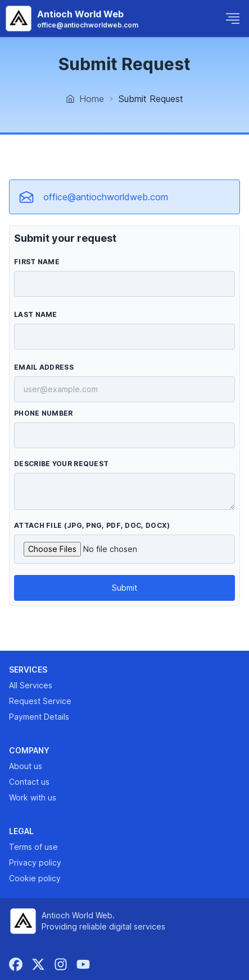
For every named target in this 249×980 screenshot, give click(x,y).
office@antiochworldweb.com (106, 197)
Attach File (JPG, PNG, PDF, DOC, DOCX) (92, 525)
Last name (36, 314)
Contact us (29, 782)
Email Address (44, 367)
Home (85, 99)
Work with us (33, 797)
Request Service (40, 701)
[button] (233, 19)
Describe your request (61, 464)
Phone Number (44, 413)
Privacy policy (35, 862)
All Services (31, 685)
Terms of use (33, 847)
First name (37, 262)
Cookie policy (35, 878)
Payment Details (39, 717)
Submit (124, 588)
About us (26, 766)
